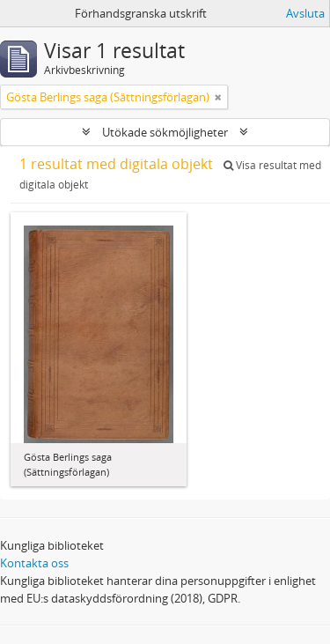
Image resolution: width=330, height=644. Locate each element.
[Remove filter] (218, 97)
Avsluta (305, 13)
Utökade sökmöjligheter (165, 132)
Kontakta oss (34, 563)
